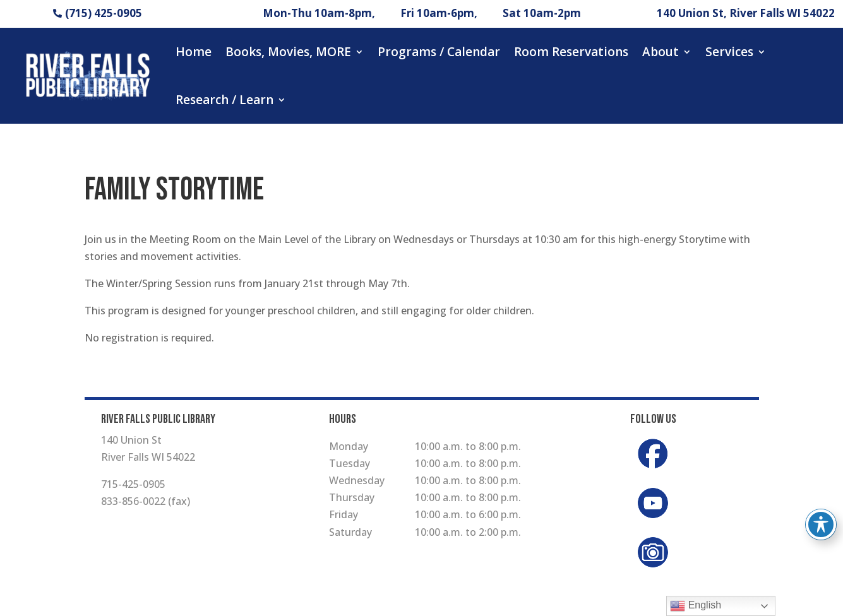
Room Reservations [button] (571, 52)
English (696, 606)
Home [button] (194, 52)
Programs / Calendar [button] (439, 52)
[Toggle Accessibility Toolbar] (821, 524)
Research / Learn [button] (224, 100)
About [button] (661, 52)
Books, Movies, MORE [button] (288, 52)
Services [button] (729, 52)
